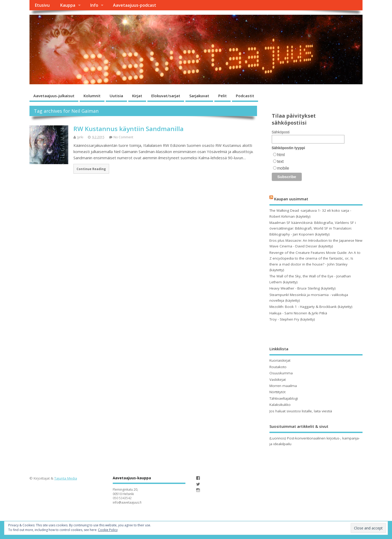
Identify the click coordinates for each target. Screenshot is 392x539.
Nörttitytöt (277, 392)
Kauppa (68, 5)
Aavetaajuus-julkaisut (54, 96)
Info (94, 5)
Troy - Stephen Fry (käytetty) (292, 319)
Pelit (223, 96)
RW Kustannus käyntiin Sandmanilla (129, 129)
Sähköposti (281, 132)
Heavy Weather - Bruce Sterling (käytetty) (303, 288)
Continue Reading (91, 169)
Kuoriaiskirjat (280, 360)
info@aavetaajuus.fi (127, 502)
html (281, 155)
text (280, 161)
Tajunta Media (66, 478)
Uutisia (116, 96)
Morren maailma (283, 386)
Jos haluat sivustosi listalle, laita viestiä (301, 411)
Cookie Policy (108, 530)
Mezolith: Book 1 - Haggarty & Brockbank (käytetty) (311, 307)
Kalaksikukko (280, 405)
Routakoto (278, 367)
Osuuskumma (281, 373)
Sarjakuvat (199, 96)
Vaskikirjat (278, 379)
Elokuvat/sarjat (166, 96)
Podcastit (245, 96)
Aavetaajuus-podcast (135, 5)
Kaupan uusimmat (291, 199)
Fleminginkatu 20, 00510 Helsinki (125, 492)
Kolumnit (92, 96)
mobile (283, 168)
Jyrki (80, 137)
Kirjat (137, 96)
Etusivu (42, 5)
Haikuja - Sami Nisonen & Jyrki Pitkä (298, 313)
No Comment (123, 137)
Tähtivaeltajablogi (284, 398)
